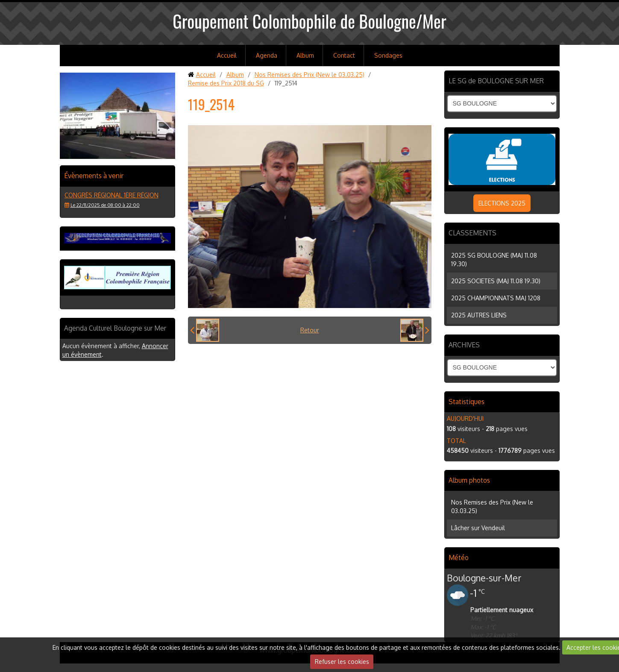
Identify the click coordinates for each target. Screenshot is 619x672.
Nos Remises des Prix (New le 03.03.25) (309, 75)
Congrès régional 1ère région (111, 195)
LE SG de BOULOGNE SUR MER (496, 81)
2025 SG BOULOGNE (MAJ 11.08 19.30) (494, 260)
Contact (344, 55)
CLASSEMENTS (472, 233)
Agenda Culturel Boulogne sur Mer (115, 328)
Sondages (388, 55)
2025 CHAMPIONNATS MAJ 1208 (496, 298)
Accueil (227, 55)
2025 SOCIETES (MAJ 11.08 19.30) (496, 281)
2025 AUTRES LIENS (479, 315)
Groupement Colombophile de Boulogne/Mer (309, 21)
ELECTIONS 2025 (502, 203)
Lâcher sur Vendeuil (478, 528)
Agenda (267, 55)
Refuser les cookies (342, 662)
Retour (310, 330)
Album (305, 55)
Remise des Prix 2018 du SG (226, 83)
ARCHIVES (464, 345)
